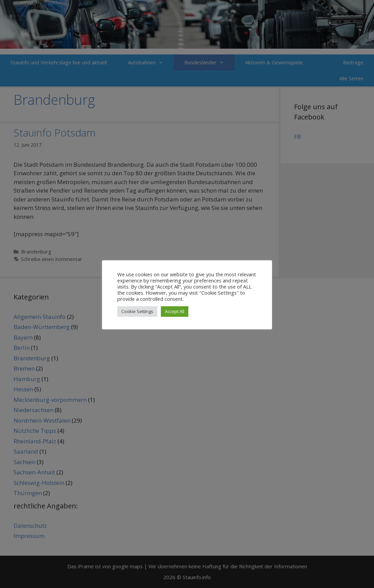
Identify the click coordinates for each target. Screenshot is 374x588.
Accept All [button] (175, 311)
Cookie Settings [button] (137, 311)
